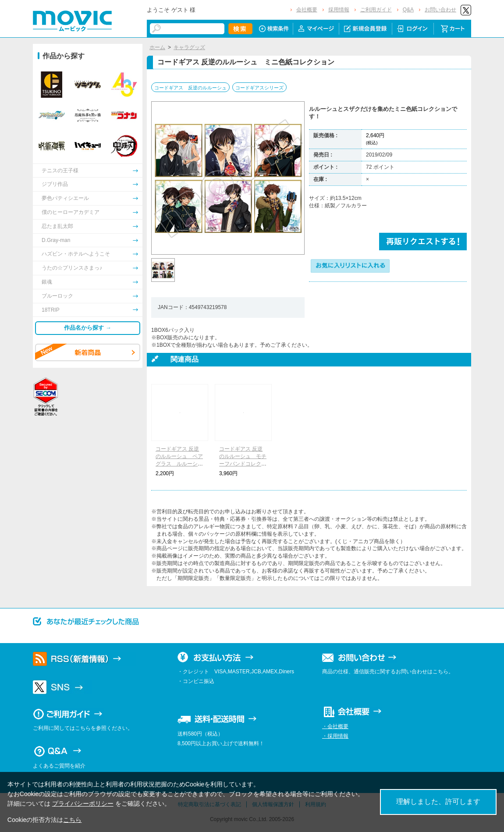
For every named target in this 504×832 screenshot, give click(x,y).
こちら (72, 820)
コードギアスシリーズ (259, 88)
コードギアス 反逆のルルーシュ (190, 88)
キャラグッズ (189, 47)
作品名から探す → (88, 328)
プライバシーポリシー (83, 804)
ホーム (157, 47)
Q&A (408, 10)
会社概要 (307, 10)
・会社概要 (335, 726)
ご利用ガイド (376, 10)
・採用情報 (335, 736)
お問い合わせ (440, 10)
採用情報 (339, 10)
